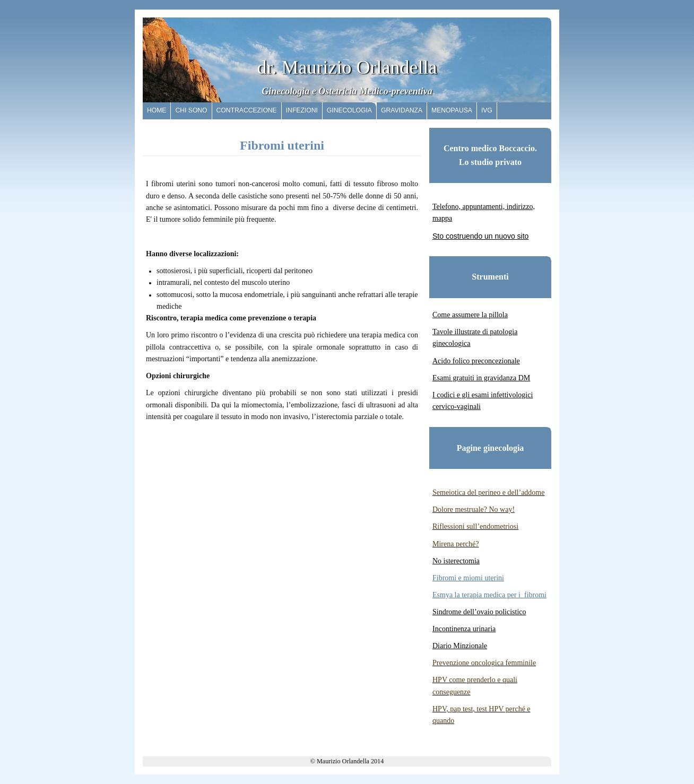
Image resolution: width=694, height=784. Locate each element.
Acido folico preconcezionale (476, 361)
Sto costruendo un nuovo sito (480, 236)
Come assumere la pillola (470, 315)
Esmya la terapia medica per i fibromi (489, 595)
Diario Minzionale (460, 646)
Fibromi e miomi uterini (468, 578)
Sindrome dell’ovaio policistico (479, 612)
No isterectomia (456, 561)
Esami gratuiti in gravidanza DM (481, 378)
